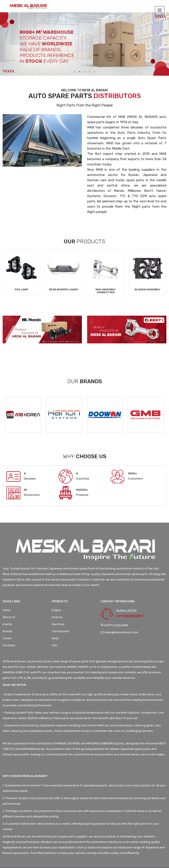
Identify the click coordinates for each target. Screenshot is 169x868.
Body (55, 638)
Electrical (58, 624)
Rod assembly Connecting (106, 291)
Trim (54, 645)
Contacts (9, 645)
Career (7, 638)
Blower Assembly (148, 289)
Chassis (57, 617)
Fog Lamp (21, 289)
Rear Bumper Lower (63, 289)
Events (7, 624)
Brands (7, 631)
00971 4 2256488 (114, 625)
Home (7, 610)
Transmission (61, 631)
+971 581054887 (130, 616)
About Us (9, 617)
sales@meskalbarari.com (119, 632)
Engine (56, 610)
